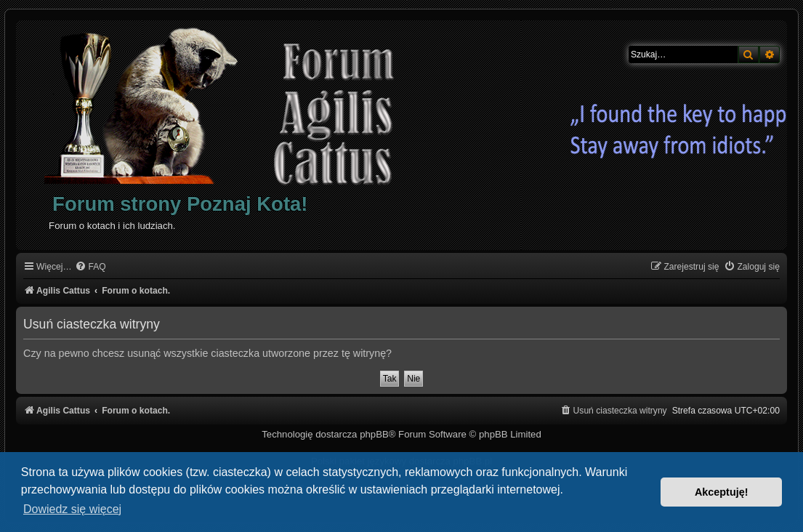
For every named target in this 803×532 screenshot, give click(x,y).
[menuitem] (90, 267)
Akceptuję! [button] (722, 492)
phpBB (374, 434)
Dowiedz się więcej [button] (72, 509)
